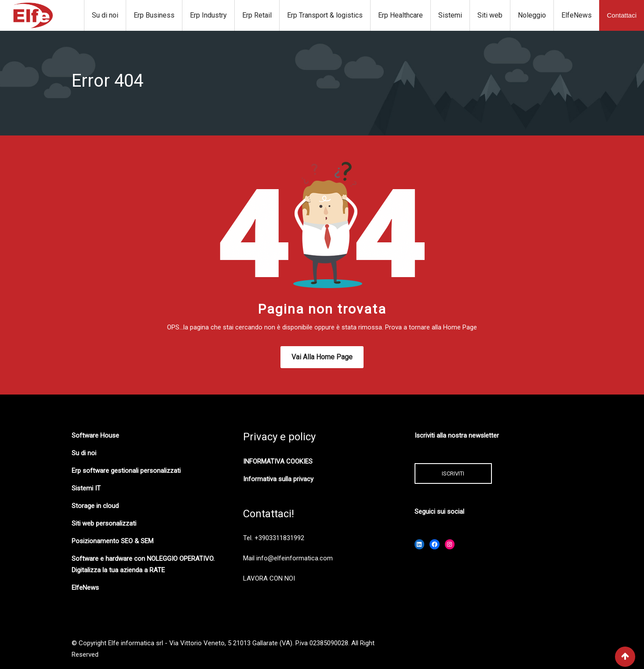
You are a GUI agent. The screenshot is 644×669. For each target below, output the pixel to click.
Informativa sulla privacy (278, 479)
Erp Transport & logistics (325, 15)
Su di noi (105, 15)
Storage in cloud (95, 506)
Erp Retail (257, 15)
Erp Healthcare (400, 15)
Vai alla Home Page (322, 357)
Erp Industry (208, 15)
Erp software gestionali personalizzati (126, 471)
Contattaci (622, 15)
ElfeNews (577, 15)
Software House (95, 435)
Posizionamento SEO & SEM (113, 541)
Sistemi (450, 15)
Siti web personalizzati (104, 523)
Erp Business (154, 15)
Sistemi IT (86, 488)
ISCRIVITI (453, 473)
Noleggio (532, 15)
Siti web (490, 15)
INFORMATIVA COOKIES (278, 461)
